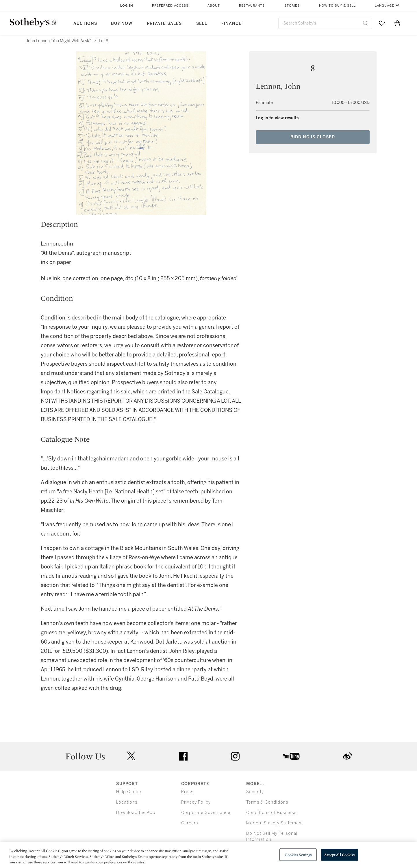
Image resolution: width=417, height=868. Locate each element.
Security (255, 792)
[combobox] (325, 23)
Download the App (136, 813)
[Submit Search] (365, 23)
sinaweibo (347, 756)
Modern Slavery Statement (275, 823)
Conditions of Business (271, 813)
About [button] (214, 6)
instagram (235, 756)
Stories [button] (292, 6)
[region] (208, 855)
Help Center (129, 792)
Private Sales (164, 24)
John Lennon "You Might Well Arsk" (59, 41)
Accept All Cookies (340, 855)
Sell (202, 24)
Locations (127, 802)
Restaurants (252, 6)
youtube (291, 756)
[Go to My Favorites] (382, 23)
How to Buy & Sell (337, 6)
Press (187, 792)
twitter (131, 756)
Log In (127, 6)
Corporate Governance (206, 813)
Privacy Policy (196, 802)
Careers (190, 823)
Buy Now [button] (122, 24)
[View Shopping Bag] (397, 23)
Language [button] (384, 6)
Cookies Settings (298, 855)
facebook (183, 756)
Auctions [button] (85, 24)
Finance (231, 24)
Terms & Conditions (267, 802)
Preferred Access (170, 6)
